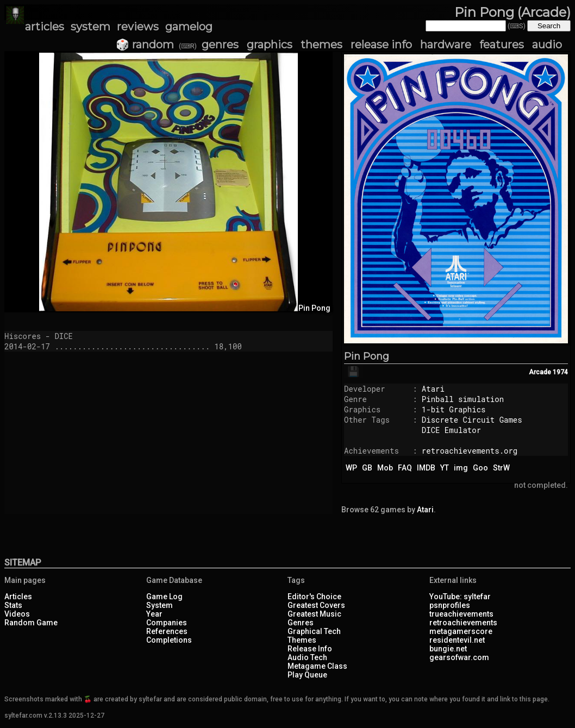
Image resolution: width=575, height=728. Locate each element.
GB (367, 468)
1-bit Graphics (454, 409)
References (167, 631)
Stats (13, 605)
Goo (480, 468)
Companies (167, 623)
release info (381, 45)
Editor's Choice (314, 597)
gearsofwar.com (459, 657)
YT (445, 468)
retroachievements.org (470, 451)
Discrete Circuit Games (472, 420)
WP (351, 468)
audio (547, 45)
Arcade (540, 372)
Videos (17, 614)
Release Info (310, 649)
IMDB (426, 468)
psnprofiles (450, 605)
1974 (560, 372)
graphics (270, 45)
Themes (302, 640)
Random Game (31, 623)
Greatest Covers (316, 605)
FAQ (405, 468)
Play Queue (307, 675)
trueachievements (461, 614)
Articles (18, 597)
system (90, 27)
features (502, 45)
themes (321, 45)
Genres (301, 623)
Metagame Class (317, 666)
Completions (169, 640)
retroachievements (463, 623)
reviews (138, 27)
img (461, 468)
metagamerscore (461, 631)
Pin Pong (367, 356)
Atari (433, 389)
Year (154, 614)
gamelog (189, 27)
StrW (501, 468)
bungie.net (448, 649)
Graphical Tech (314, 631)
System (160, 605)
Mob (385, 468)
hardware (446, 45)
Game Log (164, 597)
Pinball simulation (463, 399)
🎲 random (145, 45)
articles (45, 27)
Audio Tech (307, 657)
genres (220, 45)
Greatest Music (314, 614)
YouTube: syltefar (460, 597)
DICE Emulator (451, 430)
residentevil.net (457, 640)
